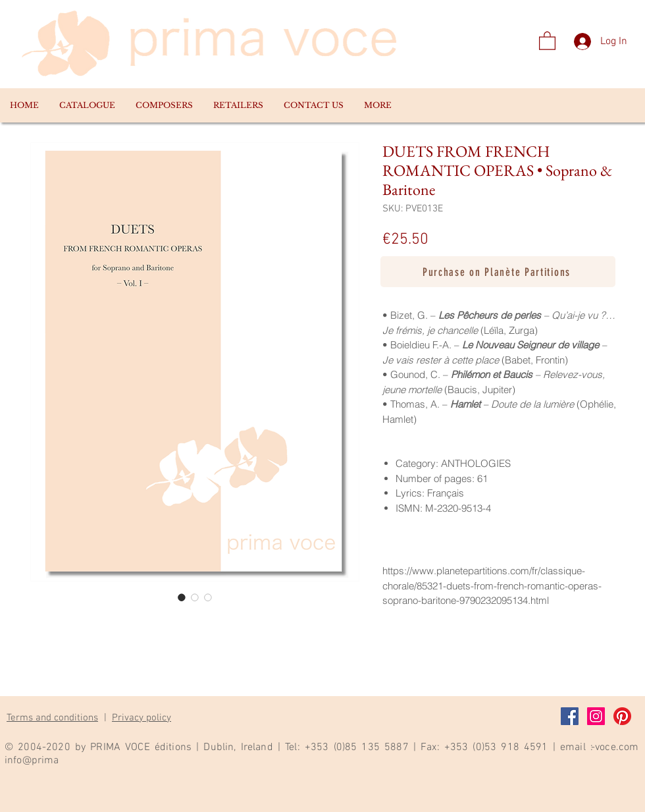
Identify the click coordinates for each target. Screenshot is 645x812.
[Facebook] (570, 716)
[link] (547, 40)
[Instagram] (596, 716)
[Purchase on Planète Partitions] (498, 272)
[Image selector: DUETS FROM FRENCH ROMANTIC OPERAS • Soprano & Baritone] (182, 597)
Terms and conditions (52, 718)
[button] (87, 105)
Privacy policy (142, 718)
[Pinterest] (622, 716)
